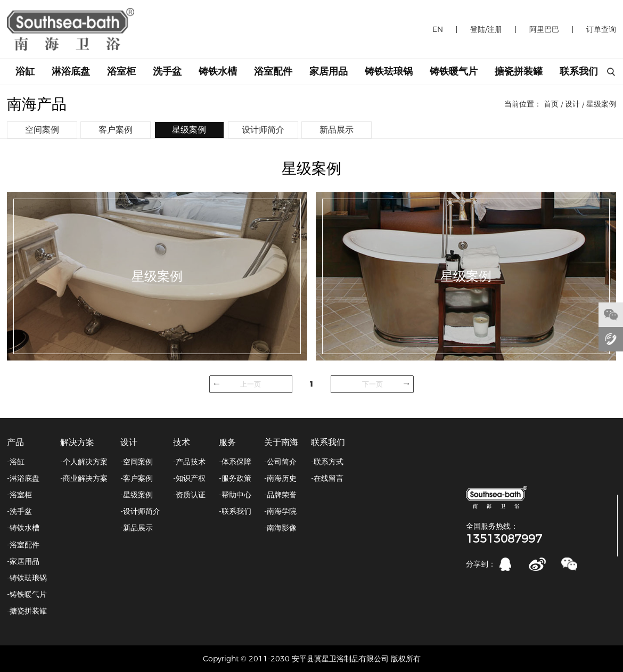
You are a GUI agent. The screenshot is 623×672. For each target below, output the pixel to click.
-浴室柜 (19, 495)
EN (438, 29)
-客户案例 (137, 478)
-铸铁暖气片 (27, 594)
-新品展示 (137, 528)
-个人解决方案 (84, 462)
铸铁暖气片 (454, 71)
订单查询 (601, 29)
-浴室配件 (23, 545)
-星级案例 (137, 495)
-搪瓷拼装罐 (27, 611)
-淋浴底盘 (23, 478)
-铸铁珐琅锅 (27, 578)
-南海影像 (280, 528)
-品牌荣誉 (280, 495)
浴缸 (25, 71)
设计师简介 (263, 130)
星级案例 (601, 104)
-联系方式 (327, 462)
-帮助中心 (235, 495)
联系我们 (579, 71)
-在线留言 (327, 478)
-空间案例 (137, 462)
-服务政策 (235, 478)
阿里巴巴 (544, 29)
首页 (551, 104)
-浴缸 (16, 462)
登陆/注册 (486, 29)
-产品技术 (189, 462)
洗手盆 (167, 71)
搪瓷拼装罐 (519, 71)
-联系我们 (235, 511)
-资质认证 (189, 495)
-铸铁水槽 (23, 528)
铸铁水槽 (218, 71)
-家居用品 (23, 561)
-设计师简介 (140, 511)
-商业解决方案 (84, 478)
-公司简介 (280, 462)
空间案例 (42, 130)
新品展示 (337, 130)
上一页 (251, 384)
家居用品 (329, 71)
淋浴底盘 (71, 71)
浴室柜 (121, 71)
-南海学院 (280, 511)
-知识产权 (189, 478)
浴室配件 (273, 71)
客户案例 (116, 130)
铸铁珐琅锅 (389, 71)
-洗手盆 (19, 511)
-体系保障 (235, 462)
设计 (572, 104)
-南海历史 (280, 478)
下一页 (372, 384)
